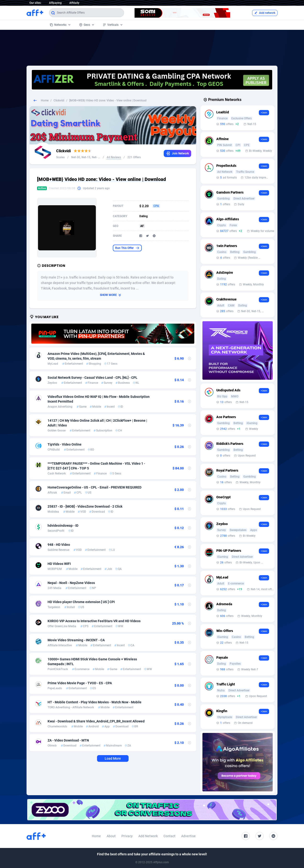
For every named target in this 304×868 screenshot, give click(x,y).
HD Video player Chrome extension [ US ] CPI (81, 602)
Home (45, 100)
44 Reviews (114, 157)
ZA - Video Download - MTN (68, 740)
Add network (265, 13)
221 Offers (134, 157)
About (111, 836)
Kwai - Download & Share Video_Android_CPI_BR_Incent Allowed (96, 721)
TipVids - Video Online (65, 444)
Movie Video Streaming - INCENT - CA (76, 640)
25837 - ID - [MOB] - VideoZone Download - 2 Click (85, 506)
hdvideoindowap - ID (63, 526)
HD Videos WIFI (59, 564)
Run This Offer (127, 248)
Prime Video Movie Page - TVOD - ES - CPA (80, 683)
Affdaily (74, 3)
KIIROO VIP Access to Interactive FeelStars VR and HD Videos (94, 621)
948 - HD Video (59, 545)
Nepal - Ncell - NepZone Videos (71, 583)
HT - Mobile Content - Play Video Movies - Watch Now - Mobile (95, 702)
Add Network (148, 836)
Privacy (127, 836)
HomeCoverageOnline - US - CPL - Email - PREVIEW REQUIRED (95, 487)
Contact (169, 836)
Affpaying (55, 3)
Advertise (188, 836)
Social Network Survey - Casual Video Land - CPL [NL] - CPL (92, 378)
